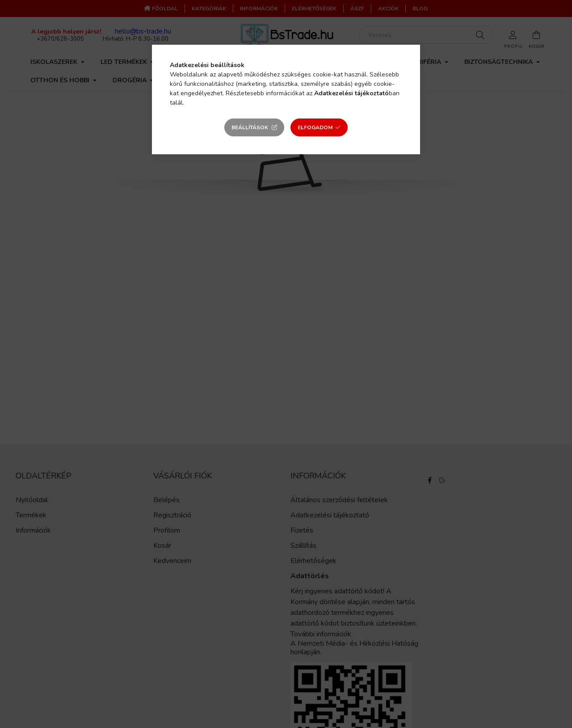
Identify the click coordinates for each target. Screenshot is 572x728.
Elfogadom (315, 127)
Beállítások (250, 127)
